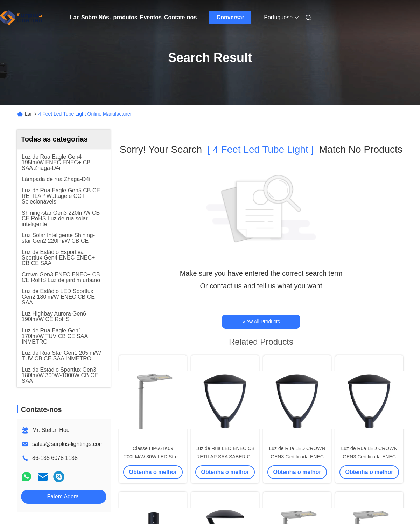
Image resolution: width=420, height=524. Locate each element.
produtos (125, 17)
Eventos (151, 17)
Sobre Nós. (96, 17)
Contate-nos (180, 17)
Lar (74, 17)
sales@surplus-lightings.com (68, 444)
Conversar (230, 17)
